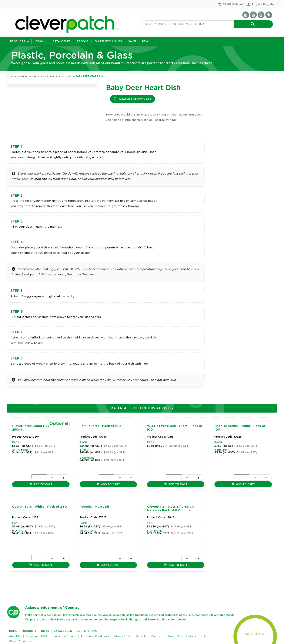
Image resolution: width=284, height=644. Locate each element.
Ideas (39, 41)
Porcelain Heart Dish (96, 507)
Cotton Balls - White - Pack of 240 (39, 507)
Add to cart (43, 484)
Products (18, 41)
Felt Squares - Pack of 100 (100, 426)
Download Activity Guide (135, 99)
